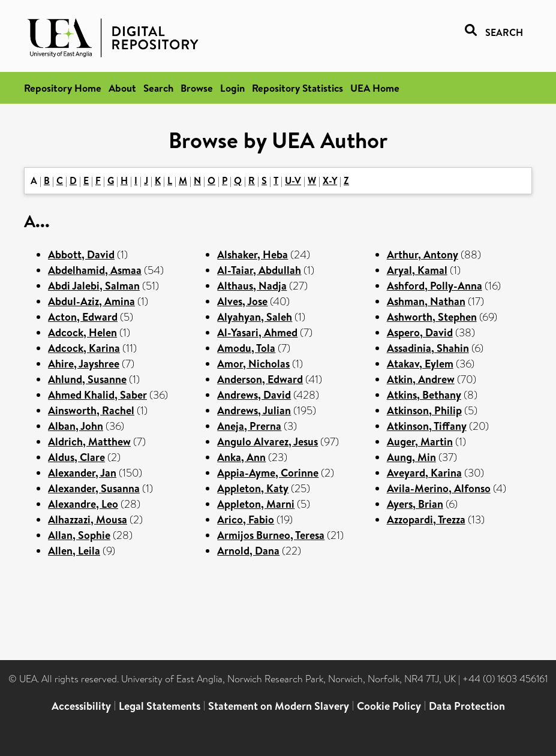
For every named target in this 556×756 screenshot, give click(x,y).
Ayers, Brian (415, 504)
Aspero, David (420, 332)
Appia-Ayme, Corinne (268, 473)
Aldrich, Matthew (89, 442)
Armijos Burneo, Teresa (271, 535)
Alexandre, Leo (83, 504)
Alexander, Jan (82, 473)
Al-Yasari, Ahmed (257, 332)
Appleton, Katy (253, 488)
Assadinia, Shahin (428, 348)
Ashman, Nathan (426, 301)
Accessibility (81, 706)
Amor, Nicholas (253, 364)
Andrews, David (254, 395)
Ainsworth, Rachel (91, 410)
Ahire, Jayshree (84, 364)
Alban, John (76, 426)
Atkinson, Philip (424, 410)
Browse (197, 88)
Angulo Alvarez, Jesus (268, 442)
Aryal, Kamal (417, 270)
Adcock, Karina (84, 348)
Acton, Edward (83, 317)
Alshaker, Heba (253, 254)
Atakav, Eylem (420, 364)
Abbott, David (81, 254)
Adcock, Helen (82, 332)
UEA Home (375, 88)
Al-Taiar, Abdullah (259, 270)
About (122, 88)
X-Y (330, 180)
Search (158, 88)
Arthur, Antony (423, 254)
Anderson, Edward (260, 379)
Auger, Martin (420, 442)
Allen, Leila (74, 551)
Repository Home (63, 88)
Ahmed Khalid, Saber (97, 395)
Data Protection (467, 706)
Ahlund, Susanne (87, 379)
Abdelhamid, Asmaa (95, 270)
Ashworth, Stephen (432, 317)
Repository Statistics (297, 88)
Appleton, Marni (256, 504)
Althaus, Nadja (252, 286)
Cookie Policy (389, 706)
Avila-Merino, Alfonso (439, 488)
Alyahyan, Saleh (255, 317)
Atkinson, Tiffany (427, 426)
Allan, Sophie (79, 535)
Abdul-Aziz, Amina (91, 301)
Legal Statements (160, 706)
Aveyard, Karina (424, 473)
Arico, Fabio (246, 519)
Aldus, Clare (76, 457)
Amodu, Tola (246, 348)
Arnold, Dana (248, 551)
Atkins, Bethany (424, 395)
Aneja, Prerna (249, 426)
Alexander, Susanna (94, 488)
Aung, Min (411, 457)
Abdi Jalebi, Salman (94, 286)
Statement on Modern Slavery (279, 706)
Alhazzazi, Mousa (88, 519)
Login (232, 88)
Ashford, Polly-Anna (435, 286)
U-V (293, 180)
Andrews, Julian (254, 410)
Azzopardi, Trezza (426, 519)
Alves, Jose (242, 301)
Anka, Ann (241, 457)
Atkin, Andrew (421, 379)
